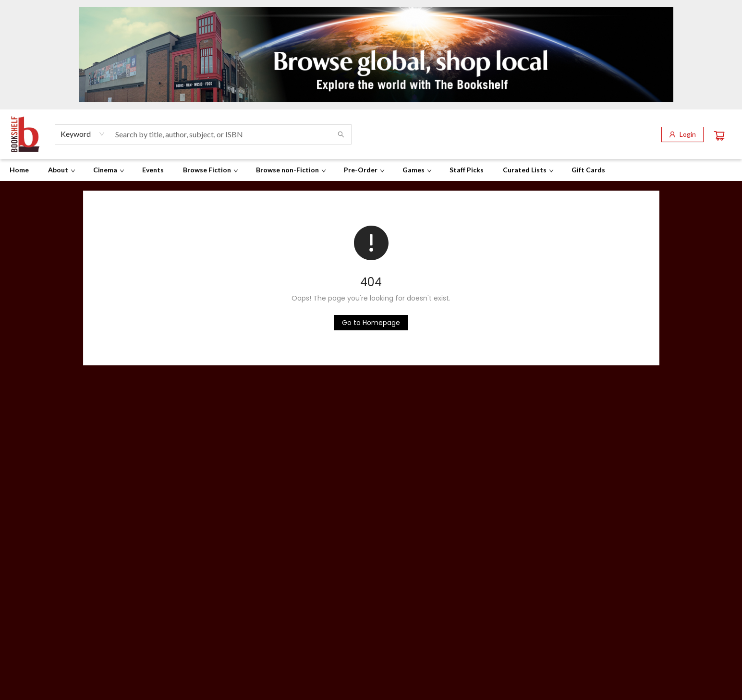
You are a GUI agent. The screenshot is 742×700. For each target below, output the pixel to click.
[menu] (371, 170)
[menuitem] (19, 170)
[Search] (341, 134)
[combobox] (83, 134)
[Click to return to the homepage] (371, 323)
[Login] (682, 134)
